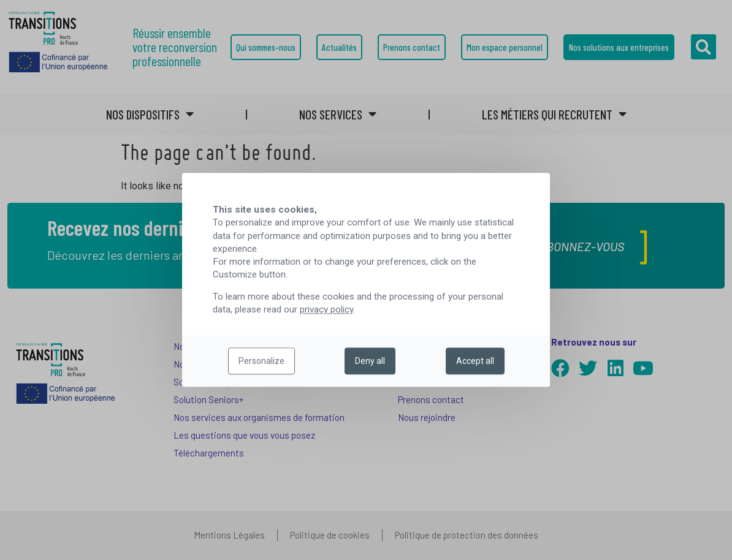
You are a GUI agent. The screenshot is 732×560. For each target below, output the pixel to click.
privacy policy (326, 310)
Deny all (370, 361)
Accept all (475, 361)
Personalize (261, 361)
